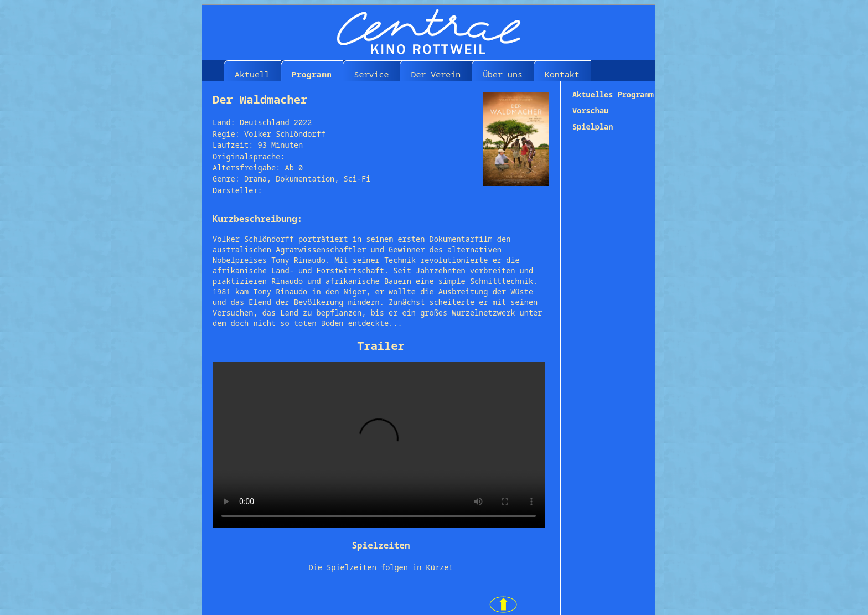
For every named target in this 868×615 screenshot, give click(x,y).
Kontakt (562, 74)
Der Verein (436, 74)
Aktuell (252, 74)
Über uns (503, 74)
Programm (312, 74)
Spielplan (593, 126)
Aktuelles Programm (613, 94)
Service (372, 74)
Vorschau (590, 110)
